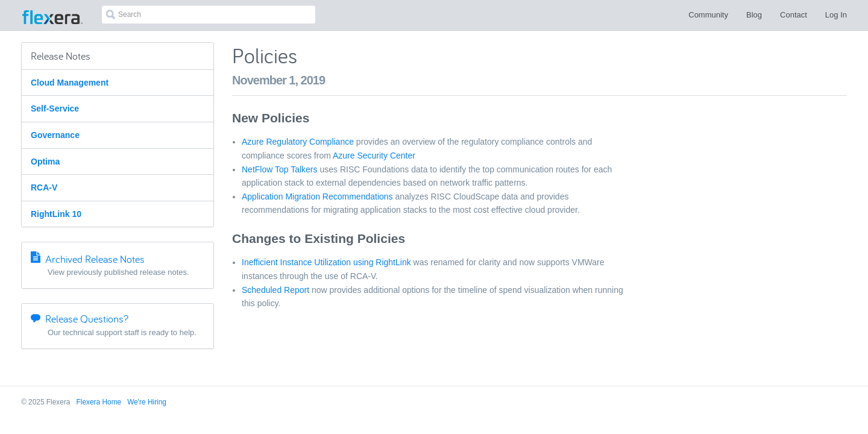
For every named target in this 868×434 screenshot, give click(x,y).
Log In (836, 15)
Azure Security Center (374, 156)
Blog (754, 15)
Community (708, 15)
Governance (55, 135)
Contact (794, 15)
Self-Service (55, 108)
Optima (45, 162)
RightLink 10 (56, 214)
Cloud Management (70, 83)
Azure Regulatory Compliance (298, 142)
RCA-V (44, 187)
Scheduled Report (275, 290)
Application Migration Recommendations (317, 197)
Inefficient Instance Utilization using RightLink (326, 262)
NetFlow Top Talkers (280, 169)
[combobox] (209, 14)
